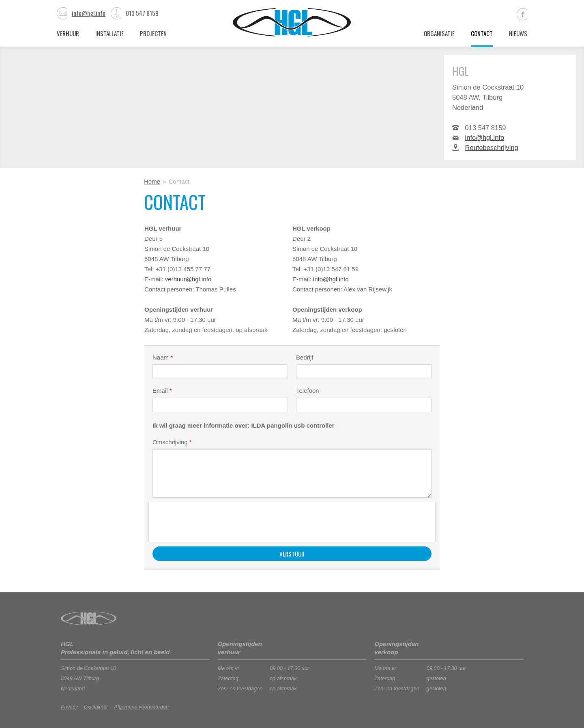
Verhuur (68, 33)
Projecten (153, 33)
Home (152, 181)
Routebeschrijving (492, 148)
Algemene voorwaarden (141, 707)
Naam (163, 357)
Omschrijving (172, 442)
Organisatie (439, 33)
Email (162, 391)
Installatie (109, 33)
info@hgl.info (81, 13)
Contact (482, 33)
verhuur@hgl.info (188, 279)
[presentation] (215, 522)
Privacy (69, 707)
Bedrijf (305, 357)
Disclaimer (96, 707)
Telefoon (308, 391)
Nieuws (518, 33)
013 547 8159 (135, 13)
